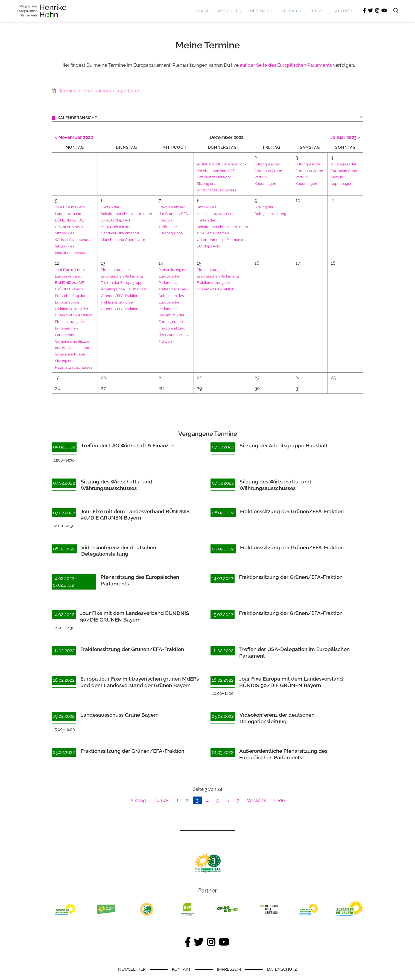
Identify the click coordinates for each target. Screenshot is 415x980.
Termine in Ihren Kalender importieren (100, 89)
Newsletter (132, 969)
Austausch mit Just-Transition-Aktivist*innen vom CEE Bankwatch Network (230, 171)
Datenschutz (282, 969)
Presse (317, 11)
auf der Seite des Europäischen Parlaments (286, 65)
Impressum (229, 969)
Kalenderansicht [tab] (77, 118)
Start (203, 11)
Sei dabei (291, 11)
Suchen (393, 11)
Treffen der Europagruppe (128, 282)
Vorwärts (256, 800)
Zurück (161, 800)
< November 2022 (74, 137)
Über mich (261, 11)
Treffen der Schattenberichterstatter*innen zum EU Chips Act (132, 214)
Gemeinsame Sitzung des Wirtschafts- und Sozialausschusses (74, 348)
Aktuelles (230, 11)
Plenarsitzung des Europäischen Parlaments (71, 328)
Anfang (138, 800)
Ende (279, 800)
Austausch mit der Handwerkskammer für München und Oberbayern (128, 233)
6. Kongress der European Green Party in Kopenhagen (317, 177)
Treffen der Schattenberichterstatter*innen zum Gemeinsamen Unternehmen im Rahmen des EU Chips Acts (230, 233)
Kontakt (343, 11)
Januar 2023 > (345, 137)
